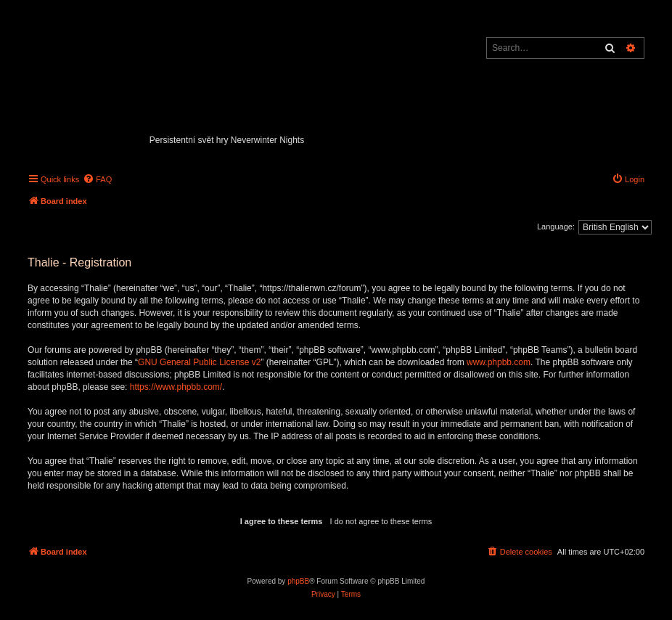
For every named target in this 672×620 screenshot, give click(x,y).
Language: (556, 227)
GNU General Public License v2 (199, 362)
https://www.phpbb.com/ (176, 387)
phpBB (298, 581)
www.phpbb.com (499, 362)
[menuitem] (97, 179)
